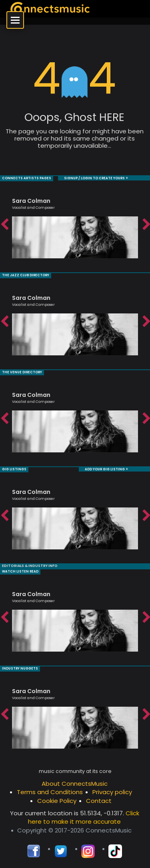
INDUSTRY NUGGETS (20, 669)
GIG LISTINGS (14, 469)
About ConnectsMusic (75, 784)
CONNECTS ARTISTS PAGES (27, 178)
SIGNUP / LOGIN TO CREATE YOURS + (96, 178)
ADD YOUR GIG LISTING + (106, 469)
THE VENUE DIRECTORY (22, 372)
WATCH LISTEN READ (20, 572)
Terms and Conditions (50, 792)
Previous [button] (4, 225)
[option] (75, 224)
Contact (99, 801)
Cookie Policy (57, 801)
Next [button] (146, 225)
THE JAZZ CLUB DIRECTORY (26, 275)
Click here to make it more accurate (84, 817)
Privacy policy (112, 792)
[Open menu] (15, 20)
